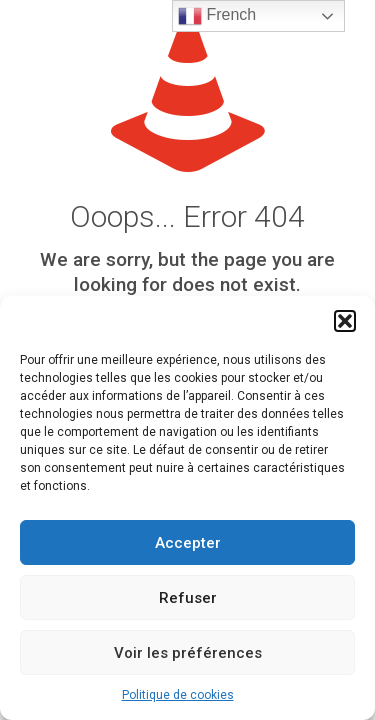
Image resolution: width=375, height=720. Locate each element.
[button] (345, 321)
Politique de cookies (178, 695)
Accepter (188, 543)
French (217, 16)
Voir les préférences (188, 653)
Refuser (188, 598)
